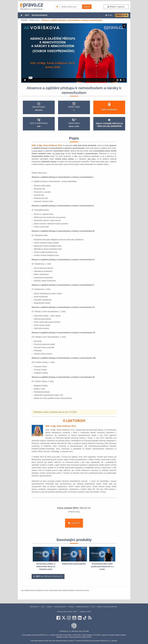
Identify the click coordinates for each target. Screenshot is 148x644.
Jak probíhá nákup (28, 591)
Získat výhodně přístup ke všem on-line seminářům (109, 123)
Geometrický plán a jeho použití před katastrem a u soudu (102, 567)
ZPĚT (27, 15)
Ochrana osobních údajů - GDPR (67, 612)
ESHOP (24, 20)
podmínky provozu (60, 607)
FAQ (93, 607)
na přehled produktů (49, 576)
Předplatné (122, 15)
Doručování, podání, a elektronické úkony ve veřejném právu (46, 567)
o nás (42, 607)
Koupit (76, 523)
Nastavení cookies (86, 612)
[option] (46, 559)
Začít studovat (109, 110)
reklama (49, 607)
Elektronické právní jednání (74, 564)
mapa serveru (34, 607)
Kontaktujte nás (82, 591)
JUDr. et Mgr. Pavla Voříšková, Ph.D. (47, 145)
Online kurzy (34, 20)
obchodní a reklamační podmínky (62, 591)
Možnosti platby (42, 591)
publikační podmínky (82, 607)
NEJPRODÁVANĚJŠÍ (40, 15)
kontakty (71, 607)
